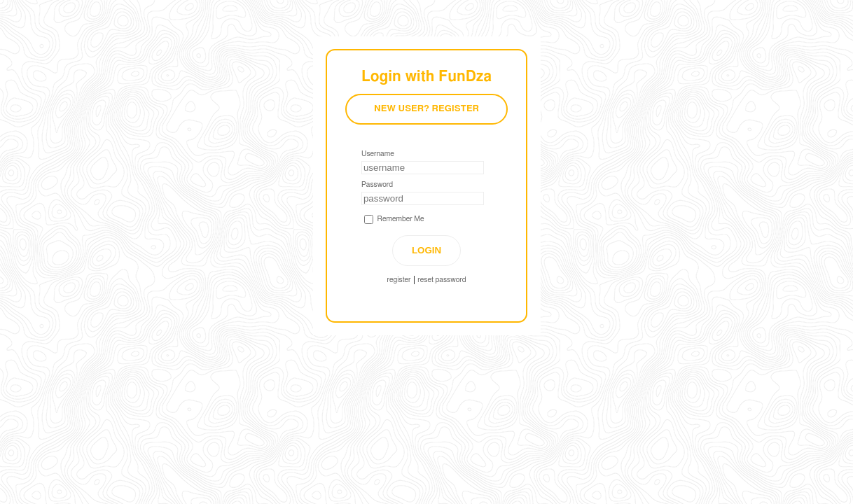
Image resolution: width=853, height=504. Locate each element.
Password (377, 185)
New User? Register (426, 109)
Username (378, 154)
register (399, 280)
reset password (442, 280)
